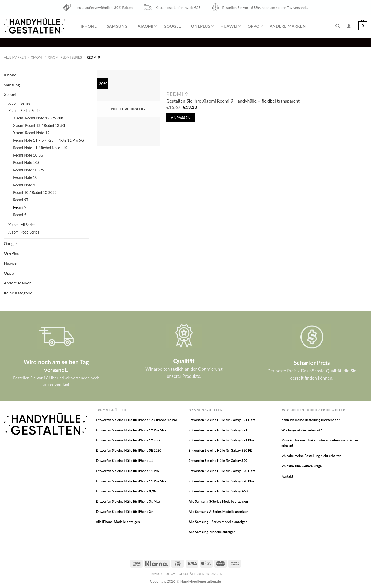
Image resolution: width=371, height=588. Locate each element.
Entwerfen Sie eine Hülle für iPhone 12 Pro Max (131, 430)
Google (174, 26)
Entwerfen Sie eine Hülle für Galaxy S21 (218, 430)
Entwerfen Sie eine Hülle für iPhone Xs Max (128, 501)
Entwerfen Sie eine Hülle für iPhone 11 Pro (127, 471)
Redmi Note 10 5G (28, 155)
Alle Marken (15, 57)
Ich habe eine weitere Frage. (302, 466)
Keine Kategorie (18, 293)
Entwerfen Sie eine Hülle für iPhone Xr (124, 512)
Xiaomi (147, 26)
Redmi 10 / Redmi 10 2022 (35, 192)
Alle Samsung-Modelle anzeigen (212, 532)
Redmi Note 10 (25, 177)
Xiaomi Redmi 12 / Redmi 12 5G (39, 125)
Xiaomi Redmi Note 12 (31, 133)
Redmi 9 (20, 207)
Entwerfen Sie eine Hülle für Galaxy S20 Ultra (222, 471)
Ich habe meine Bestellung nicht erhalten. (312, 456)
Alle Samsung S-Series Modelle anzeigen (218, 501)
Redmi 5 (20, 215)
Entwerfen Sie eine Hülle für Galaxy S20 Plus (221, 481)
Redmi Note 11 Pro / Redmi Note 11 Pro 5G (48, 140)
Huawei (230, 26)
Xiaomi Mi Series (22, 225)
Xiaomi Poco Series (24, 232)
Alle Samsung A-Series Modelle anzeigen (218, 512)
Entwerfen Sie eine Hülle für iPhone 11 (124, 461)
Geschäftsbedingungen (200, 574)
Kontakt (287, 476)
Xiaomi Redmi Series (65, 57)
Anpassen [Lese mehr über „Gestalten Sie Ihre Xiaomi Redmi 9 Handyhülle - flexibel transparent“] (181, 118)
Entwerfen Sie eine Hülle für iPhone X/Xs (126, 491)
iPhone (90, 26)
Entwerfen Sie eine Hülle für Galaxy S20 (218, 461)
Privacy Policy (162, 574)
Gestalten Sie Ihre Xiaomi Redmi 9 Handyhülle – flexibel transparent (233, 101)
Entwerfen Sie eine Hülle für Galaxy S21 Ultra (222, 420)
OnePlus (202, 26)
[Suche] (338, 26)
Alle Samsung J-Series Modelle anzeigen (218, 522)
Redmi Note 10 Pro (28, 170)
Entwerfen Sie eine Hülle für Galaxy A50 (218, 491)
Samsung (119, 26)
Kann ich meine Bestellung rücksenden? (311, 420)
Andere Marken (289, 26)
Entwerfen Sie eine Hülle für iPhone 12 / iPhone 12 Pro (136, 420)
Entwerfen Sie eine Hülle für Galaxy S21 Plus (221, 440)
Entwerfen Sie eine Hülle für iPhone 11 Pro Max (131, 481)
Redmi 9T (21, 200)
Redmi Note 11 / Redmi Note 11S (40, 148)
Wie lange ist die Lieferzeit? (302, 430)
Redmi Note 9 (24, 185)
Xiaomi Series (19, 103)
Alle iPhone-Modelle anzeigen (118, 522)
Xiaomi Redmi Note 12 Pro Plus (38, 118)
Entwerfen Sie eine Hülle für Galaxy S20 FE (220, 450)
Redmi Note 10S (26, 163)
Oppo (255, 26)
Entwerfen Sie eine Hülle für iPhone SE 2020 (129, 450)
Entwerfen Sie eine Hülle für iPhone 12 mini (128, 440)
